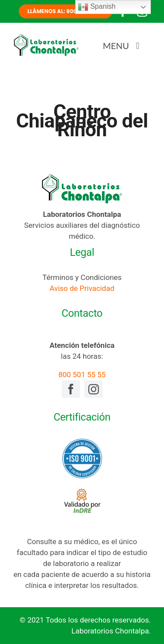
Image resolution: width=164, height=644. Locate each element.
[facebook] (71, 389)
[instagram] (94, 389)
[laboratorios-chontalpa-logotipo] (46, 37)
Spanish (97, 7)
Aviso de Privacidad (82, 288)
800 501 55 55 (82, 375)
